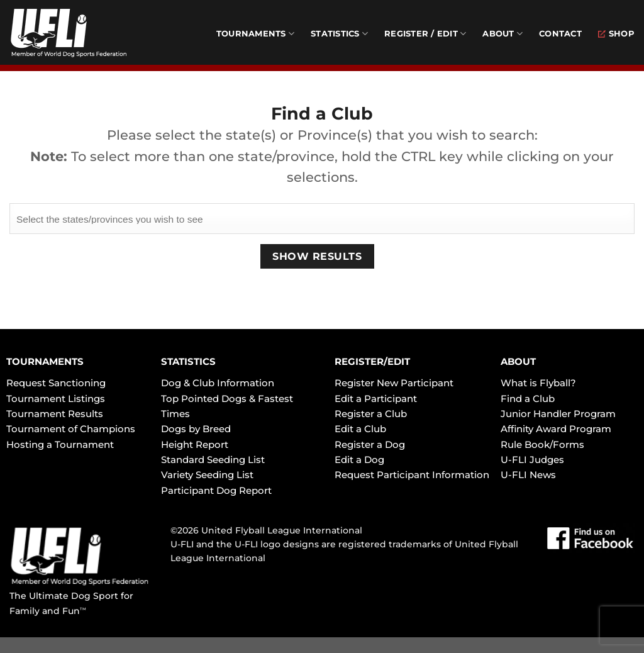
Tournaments (255, 34)
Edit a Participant (376, 399)
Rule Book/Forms (542, 444)
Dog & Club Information (218, 383)
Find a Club (528, 399)
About (502, 34)
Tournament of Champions (71, 429)
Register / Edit (425, 34)
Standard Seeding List (213, 460)
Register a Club (371, 414)
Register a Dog (370, 444)
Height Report (195, 444)
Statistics (339, 34)
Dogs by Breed (196, 429)
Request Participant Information (412, 475)
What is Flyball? (538, 383)
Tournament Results (55, 414)
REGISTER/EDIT (372, 361)
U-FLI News (528, 475)
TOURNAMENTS (45, 361)
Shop (616, 34)
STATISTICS (188, 361)
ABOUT (518, 361)
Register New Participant (394, 383)
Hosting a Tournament (60, 444)
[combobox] (322, 218)
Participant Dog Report (216, 490)
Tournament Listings (56, 399)
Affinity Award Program (556, 429)
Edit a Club (360, 429)
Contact (560, 34)
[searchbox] (322, 218)
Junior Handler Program (558, 414)
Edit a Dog (359, 460)
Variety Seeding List (207, 475)
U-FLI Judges (532, 460)
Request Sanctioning (56, 383)
